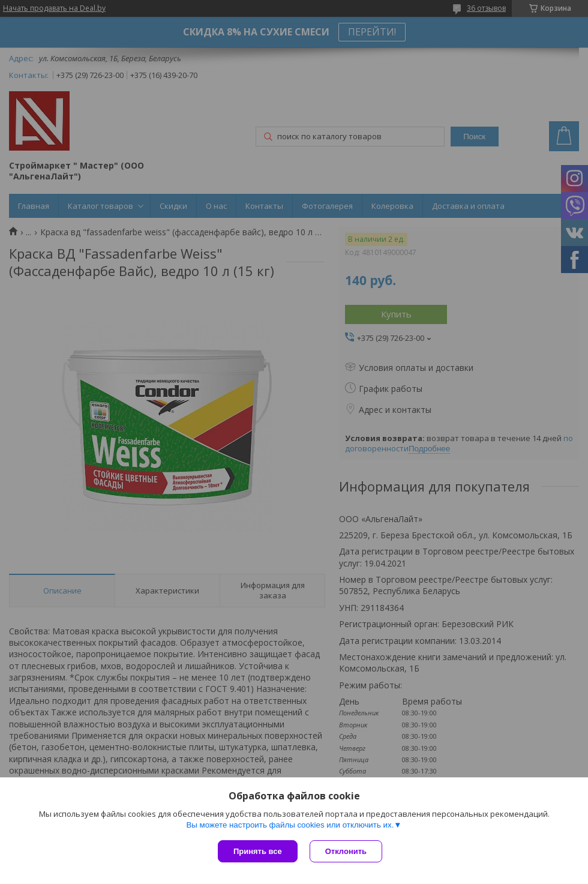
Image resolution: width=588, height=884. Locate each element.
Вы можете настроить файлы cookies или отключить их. (290, 825)
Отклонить (346, 851)
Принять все (258, 851)
